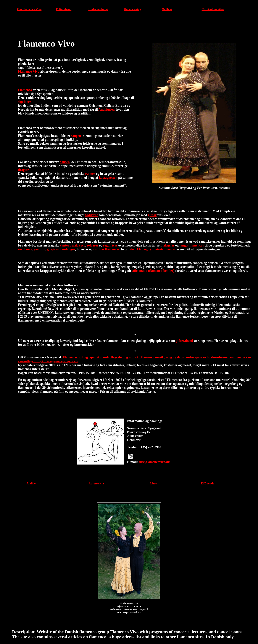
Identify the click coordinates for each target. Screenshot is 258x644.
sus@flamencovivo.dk (154, 462)
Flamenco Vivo (29, 71)
